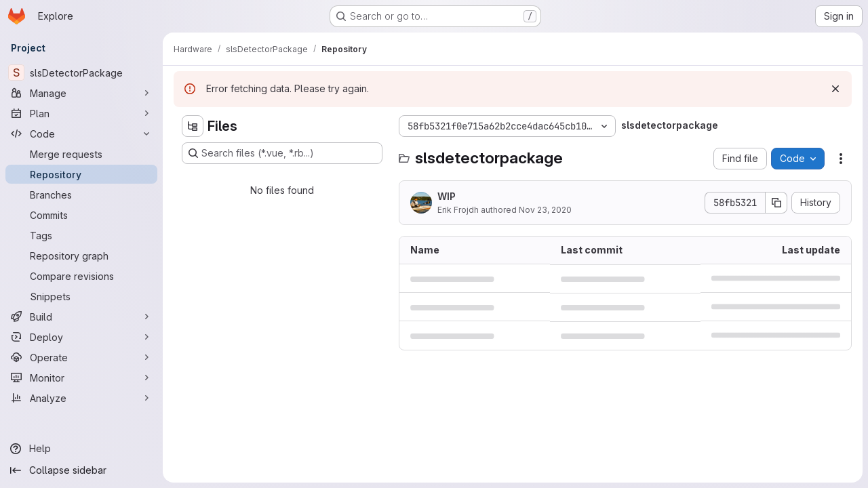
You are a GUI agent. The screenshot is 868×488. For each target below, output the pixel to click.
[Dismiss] (835, 89)
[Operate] (81, 357)
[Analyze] (81, 398)
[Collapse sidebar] (81, 470)
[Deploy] (81, 337)
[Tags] (81, 235)
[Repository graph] (81, 256)
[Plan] (81, 113)
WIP (447, 196)
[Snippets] (81, 296)
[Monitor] (81, 378)
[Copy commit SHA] (776, 203)
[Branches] (81, 195)
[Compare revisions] (81, 276)
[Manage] (81, 93)
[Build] (81, 317)
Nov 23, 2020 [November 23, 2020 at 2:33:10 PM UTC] (545, 210)
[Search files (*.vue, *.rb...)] (282, 153)
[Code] (81, 134)
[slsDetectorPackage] (81, 73)
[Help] (81, 449)
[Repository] (81, 174)
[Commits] (81, 215)
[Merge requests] (81, 154)
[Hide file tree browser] (193, 126)
